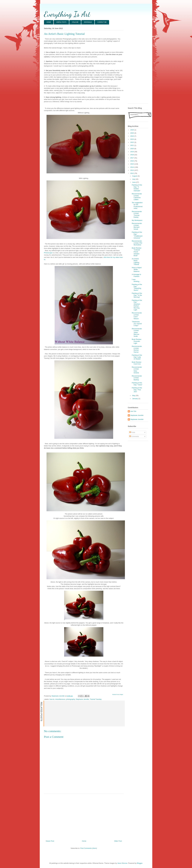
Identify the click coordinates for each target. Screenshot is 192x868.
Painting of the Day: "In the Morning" (137, 295)
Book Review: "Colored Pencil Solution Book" (137, 252)
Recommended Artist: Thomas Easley (137, 214)
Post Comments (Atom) (89, 848)
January (135, 399)
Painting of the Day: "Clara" (137, 384)
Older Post (118, 841)
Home (84, 841)
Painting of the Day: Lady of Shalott (137, 357)
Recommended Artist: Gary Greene (137, 370)
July (134, 179)
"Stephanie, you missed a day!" (137, 324)
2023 (132, 139)
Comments (134, 436)
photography (70, 699)
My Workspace (137, 220)
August (135, 176)
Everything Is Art (67, 14)
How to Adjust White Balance (137, 269)
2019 (132, 152)
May (134, 395)
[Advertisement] (84, 816)
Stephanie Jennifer (82, 699)
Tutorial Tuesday (96, 699)
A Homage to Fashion (136, 275)
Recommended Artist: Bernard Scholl (137, 226)
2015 (132, 164)
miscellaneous (60, 699)
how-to (52, 699)
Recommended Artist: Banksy (137, 378)
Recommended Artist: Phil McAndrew (137, 243)
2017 (132, 158)
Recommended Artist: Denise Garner (137, 349)
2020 (132, 149)
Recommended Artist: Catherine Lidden (137, 197)
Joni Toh (133, 411)
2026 (132, 130)
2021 (132, 145)
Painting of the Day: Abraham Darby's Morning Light (137, 305)
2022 (132, 142)
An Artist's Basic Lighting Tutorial (135, 262)
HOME (49, 22)
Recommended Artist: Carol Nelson (137, 316)
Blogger (140, 863)
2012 (132, 173)
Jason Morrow (122, 863)
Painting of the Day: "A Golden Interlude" (137, 188)
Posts (132, 432)
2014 (132, 167)
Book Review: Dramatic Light (137, 341)
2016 (132, 161)
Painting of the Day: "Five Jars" (137, 390)
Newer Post (50, 841)
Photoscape (48, 253)
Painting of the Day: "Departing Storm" (137, 287)
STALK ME (75, 22)
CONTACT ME (102, 22)
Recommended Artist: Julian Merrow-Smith (137, 332)
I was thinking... (136, 280)
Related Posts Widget (118, 695)
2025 (132, 133)
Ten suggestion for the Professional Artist (137, 205)
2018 (132, 155)
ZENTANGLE (88, 22)
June (134, 182)
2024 (132, 136)
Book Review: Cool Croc (137, 363)
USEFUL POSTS (61, 22)
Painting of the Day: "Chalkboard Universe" (137, 235)
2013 (132, 170)
